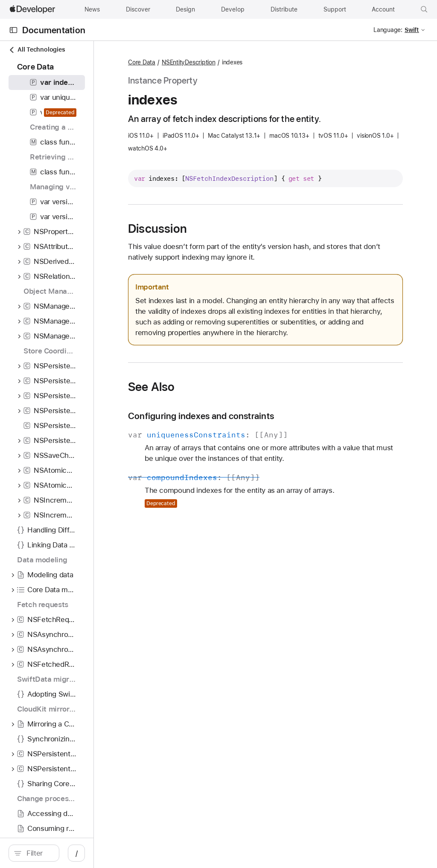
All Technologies (37, 50)
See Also (228, 419)
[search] (72, 853)
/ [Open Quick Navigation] (153, 853)
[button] (424, 9)
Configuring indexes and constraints (278, 448)
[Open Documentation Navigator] (13, 30)
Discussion (234, 240)
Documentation (54, 30)
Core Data (218, 63)
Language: (388, 30)
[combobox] (77, 853)
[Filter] (77, 853)
